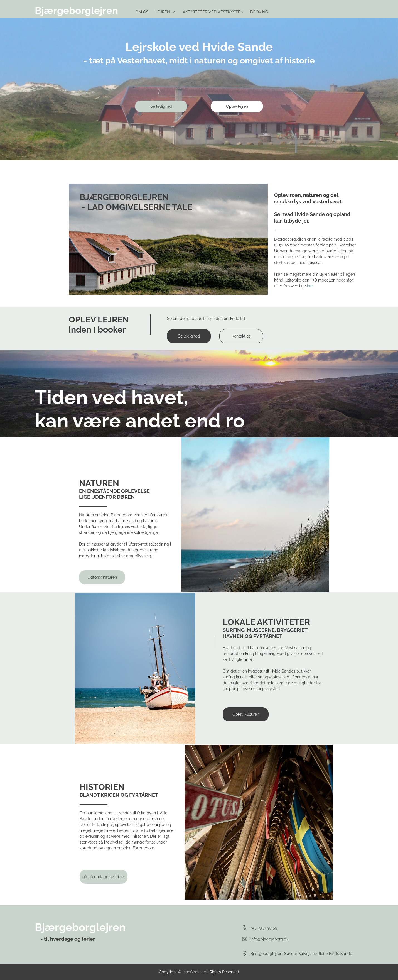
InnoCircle (192, 972)
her (310, 286)
